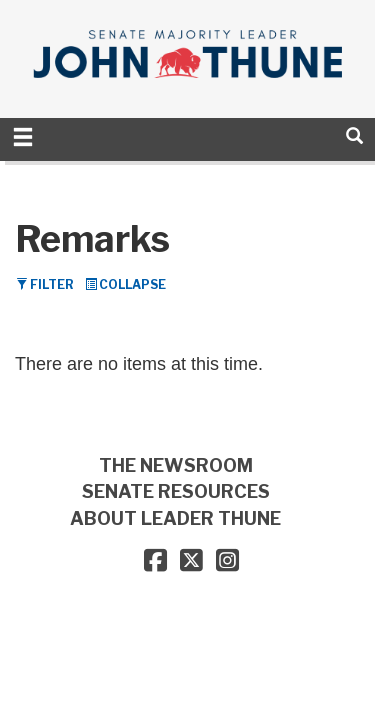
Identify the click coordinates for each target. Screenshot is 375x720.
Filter (45, 284)
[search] (354, 135)
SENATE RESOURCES (176, 491)
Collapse (125, 284)
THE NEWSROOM (176, 465)
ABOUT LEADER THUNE (175, 518)
